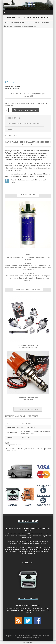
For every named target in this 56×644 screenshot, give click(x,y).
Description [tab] (14, 118)
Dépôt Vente (46, 636)
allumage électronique (37, 166)
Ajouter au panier (27, 110)
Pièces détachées (19, 636)
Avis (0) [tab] (12, 129)
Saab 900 (36, 23)
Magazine (9, 636)
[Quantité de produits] (7, 110)
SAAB (29, 23)
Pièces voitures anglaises (24, 638)
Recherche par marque (17, 23)
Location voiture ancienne (33, 636)
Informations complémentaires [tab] (24, 124)
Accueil (6, 23)
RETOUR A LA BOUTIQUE (28, 409)
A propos (36, 638)
